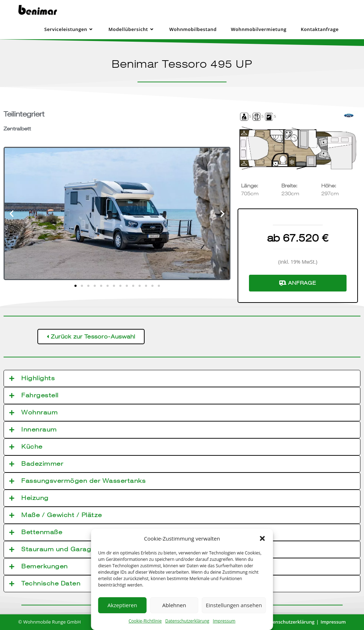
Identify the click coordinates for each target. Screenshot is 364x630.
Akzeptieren (122, 605)
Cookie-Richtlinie (145, 621)
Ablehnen (174, 605)
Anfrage (298, 283)
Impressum (224, 621)
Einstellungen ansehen (234, 605)
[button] (262, 538)
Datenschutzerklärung (187, 621)
